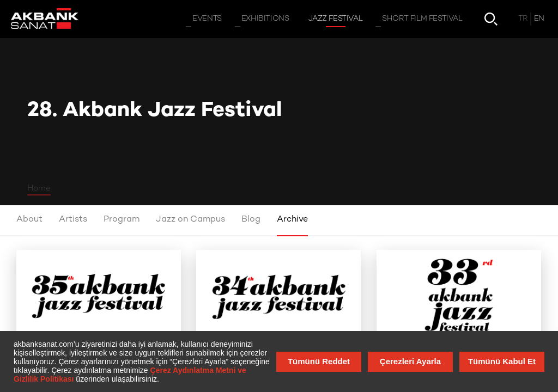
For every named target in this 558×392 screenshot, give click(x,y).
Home (39, 188)
